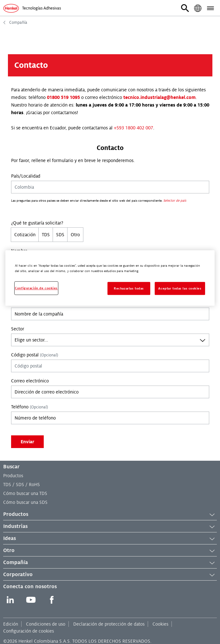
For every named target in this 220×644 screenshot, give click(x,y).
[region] (110, 278)
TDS (46, 235)
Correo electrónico (30, 381)
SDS (60, 235)
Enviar (27, 442)
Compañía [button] (110, 563)
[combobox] (110, 340)
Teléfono (29, 407)
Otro (75, 235)
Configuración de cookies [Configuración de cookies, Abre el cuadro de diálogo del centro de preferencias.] (36, 288)
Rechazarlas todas (129, 288)
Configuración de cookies (29, 631)
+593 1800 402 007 (133, 128)
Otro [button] (110, 551)
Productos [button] (110, 515)
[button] (185, 8)
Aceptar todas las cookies (180, 288)
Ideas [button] (110, 539)
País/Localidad (26, 176)
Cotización (25, 235)
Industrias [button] (110, 527)
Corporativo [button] (110, 575)
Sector (18, 329)
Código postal (35, 355)
